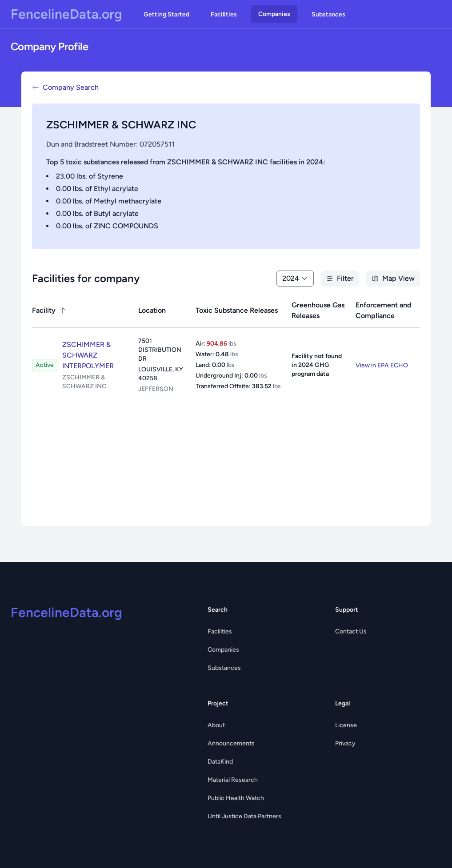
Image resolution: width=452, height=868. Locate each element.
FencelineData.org (66, 14)
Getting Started (166, 14)
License (346, 725)
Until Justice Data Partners (244, 816)
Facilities (224, 14)
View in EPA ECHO (382, 365)
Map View (393, 278)
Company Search (65, 87)
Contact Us (351, 631)
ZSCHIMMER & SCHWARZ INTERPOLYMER (88, 355)
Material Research (233, 780)
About (216, 725)
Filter (340, 278)
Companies (274, 14)
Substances (328, 14)
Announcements (231, 743)
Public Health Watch (236, 798)
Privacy (345, 743)
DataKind (220, 762)
